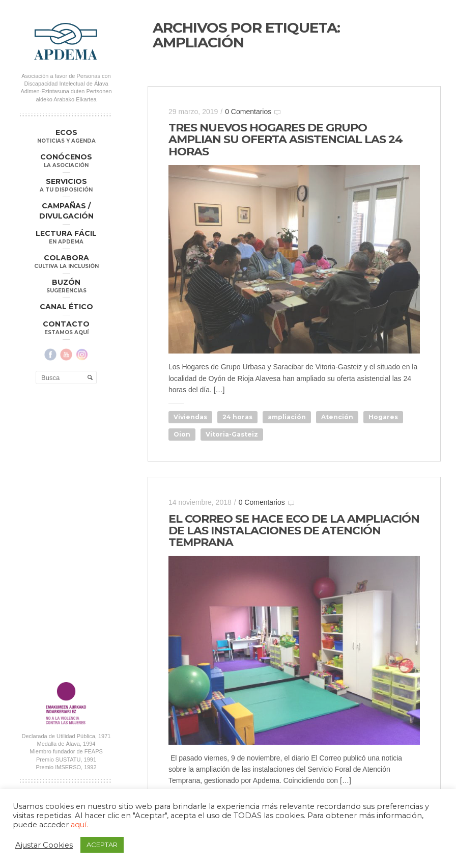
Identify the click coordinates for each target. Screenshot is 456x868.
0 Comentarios (248, 112)
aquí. (79, 825)
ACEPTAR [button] (102, 845)
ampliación (287, 417)
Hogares (383, 417)
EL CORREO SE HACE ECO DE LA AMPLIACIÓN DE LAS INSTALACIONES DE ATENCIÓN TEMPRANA (294, 531)
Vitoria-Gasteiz (232, 434)
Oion (182, 434)
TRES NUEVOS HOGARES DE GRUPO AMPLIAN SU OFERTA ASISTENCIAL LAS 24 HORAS (286, 139)
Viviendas (190, 417)
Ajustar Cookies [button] (44, 845)
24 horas (237, 417)
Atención (337, 417)
